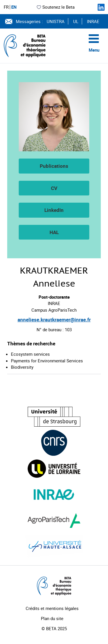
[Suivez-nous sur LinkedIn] (101, 7)
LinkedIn (54, 210)
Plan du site (52, 618)
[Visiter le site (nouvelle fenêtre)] (54, 417)
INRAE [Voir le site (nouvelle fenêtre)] (93, 21)
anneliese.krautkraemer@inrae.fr (54, 320)
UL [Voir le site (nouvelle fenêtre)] (76, 21)
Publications (54, 166)
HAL (54, 232)
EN (14, 7)
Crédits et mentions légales (52, 608)
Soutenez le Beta (55, 7)
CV (54, 188)
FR (6, 7)
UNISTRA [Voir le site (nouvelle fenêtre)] (56, 21)
